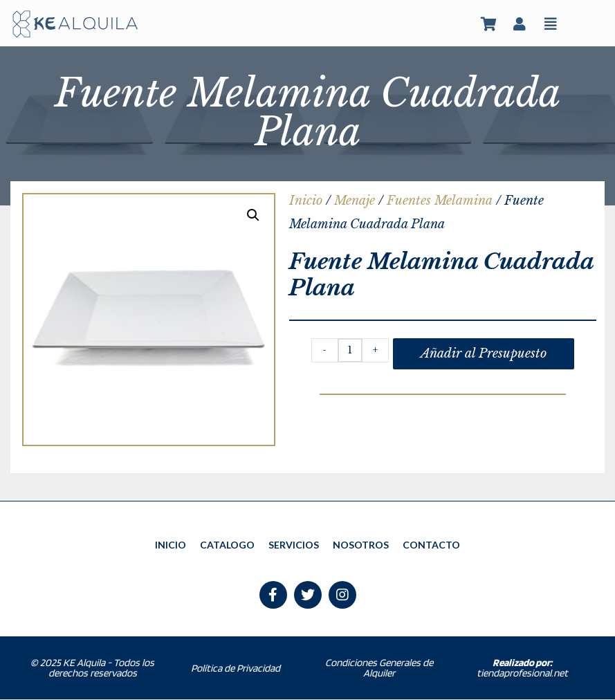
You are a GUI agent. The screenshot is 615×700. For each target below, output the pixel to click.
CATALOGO (227, 545)
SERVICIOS (294, 545)
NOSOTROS (361, 545)
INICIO (171, 545)
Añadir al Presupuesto (484, 353)
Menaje (355, 201)
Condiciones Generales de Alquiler (379, 669)
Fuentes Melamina (440, 201)
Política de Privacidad (236, 669)
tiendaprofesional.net (522, 669)
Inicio (306, 201)
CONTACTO (431, 545)
